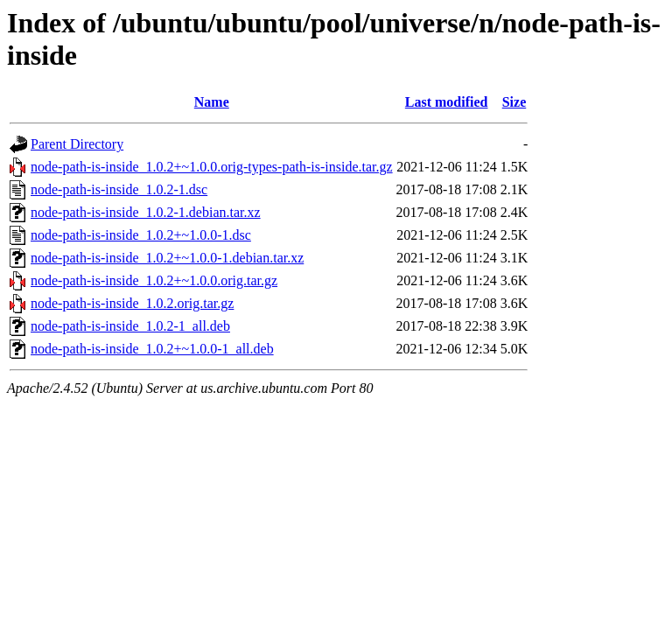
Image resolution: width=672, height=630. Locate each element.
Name (212, 102)
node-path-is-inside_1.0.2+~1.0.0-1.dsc (141, 235)
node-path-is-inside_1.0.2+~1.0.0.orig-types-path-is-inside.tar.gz (212, 167)
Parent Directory (77, 144)
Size (514, 102)
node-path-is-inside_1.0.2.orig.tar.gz (132, 303)
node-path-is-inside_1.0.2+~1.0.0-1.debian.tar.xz (167, 258)
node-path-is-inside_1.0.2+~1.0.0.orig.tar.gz (154, 280)
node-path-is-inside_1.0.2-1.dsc (119, 189)
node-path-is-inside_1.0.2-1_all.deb (130, 326)
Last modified (447, 102)
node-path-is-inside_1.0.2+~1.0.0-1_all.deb (152, 349)
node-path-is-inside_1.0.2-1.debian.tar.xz (146, 212)
